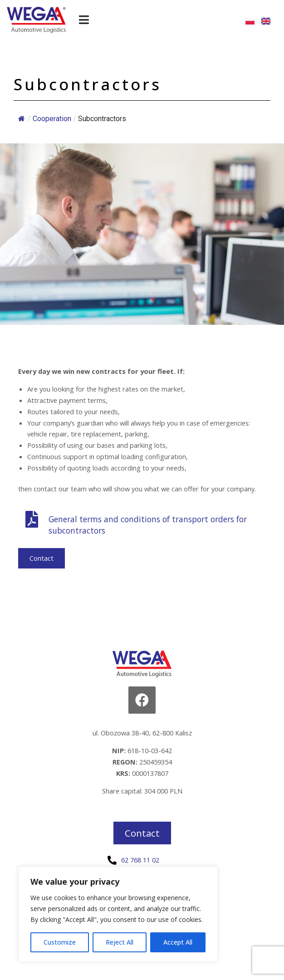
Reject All (120, 942)
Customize (60, 942)
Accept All (178, 942)
